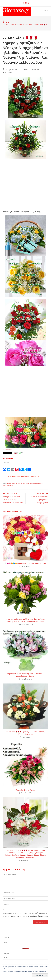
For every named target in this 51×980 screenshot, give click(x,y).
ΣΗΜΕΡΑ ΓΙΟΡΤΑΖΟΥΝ (31, 70)
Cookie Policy (42, 972)
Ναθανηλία (33, 483)
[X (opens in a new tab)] (23, 3)
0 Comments (10, 72)
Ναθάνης (40, 483)
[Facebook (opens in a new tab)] (26, 3)
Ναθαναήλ (26, 483)
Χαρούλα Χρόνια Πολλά (26, 790)
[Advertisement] (24, 183)
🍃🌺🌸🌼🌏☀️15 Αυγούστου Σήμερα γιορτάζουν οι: (25, 563)
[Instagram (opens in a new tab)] (28, 3)
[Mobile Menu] (45, 10)
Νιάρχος (11, 485)
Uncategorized (11, 483)
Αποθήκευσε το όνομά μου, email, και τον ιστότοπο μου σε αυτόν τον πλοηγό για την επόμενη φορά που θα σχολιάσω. (25, 915)
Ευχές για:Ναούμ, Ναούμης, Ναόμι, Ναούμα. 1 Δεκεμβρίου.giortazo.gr (25, 675)
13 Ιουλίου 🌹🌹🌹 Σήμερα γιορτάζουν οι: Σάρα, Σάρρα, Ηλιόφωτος (25, 733)
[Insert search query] (25, 942)
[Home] (3, 25)
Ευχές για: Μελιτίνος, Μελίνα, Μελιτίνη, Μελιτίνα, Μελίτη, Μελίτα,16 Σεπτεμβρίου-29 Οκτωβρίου (25, 620)
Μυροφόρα (19, 483)
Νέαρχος (5, 485)
